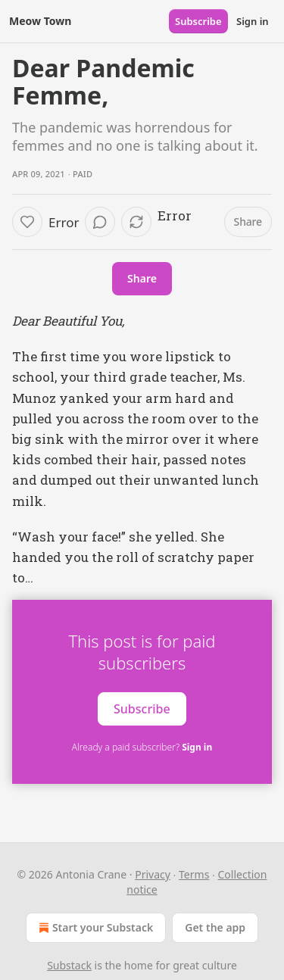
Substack (69, 965)
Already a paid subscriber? (142, 747)
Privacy (153, 874)
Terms (194, 874)
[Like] (27, 222)
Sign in (253, 21)
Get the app (215, 927)
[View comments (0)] (100, 222)
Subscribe (198, 21)
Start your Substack (94, 928)
